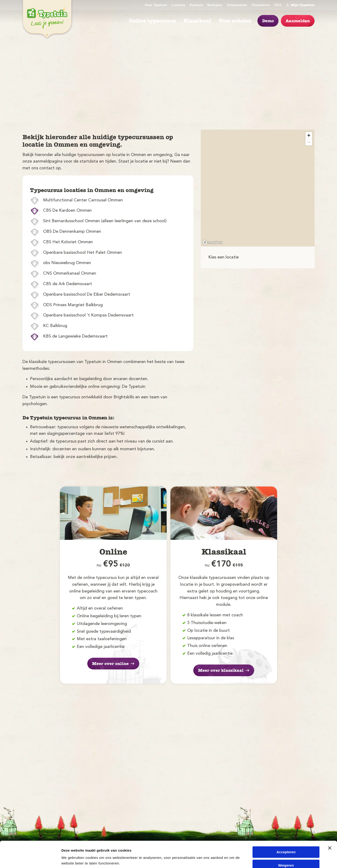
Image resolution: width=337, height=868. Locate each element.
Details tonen (72, 859)
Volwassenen (237, 5)
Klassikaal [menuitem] (197, 21)
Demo (268, 21)
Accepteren (286, 835)
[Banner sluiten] (330, 831)
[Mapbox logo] (212, 242)
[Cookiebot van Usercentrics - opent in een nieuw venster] (30, 859)
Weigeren (286, 848)
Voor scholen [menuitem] (235, 21)
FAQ (278, 5)
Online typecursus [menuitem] (152, 21)
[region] (258, 188)
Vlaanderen (261, 5)
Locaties (178, 5)
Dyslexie (196, 5)
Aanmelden (298, 21)
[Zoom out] (309, 142)
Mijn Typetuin (300, 5)
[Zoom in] (309, 135)
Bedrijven (215, 5)
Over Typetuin (156, 5)
